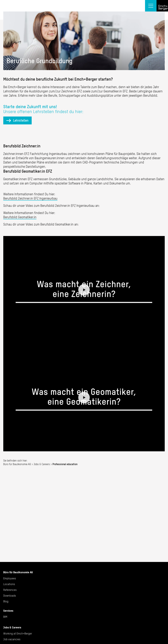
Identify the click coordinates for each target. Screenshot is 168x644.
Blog (6, 601)
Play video (84, 290)
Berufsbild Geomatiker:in (20, 217)
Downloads (10, 596)
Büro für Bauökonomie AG (17, 464)
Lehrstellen (21, 120)
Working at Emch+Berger (18, 633)
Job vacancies (12, 639)
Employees (10, 578)
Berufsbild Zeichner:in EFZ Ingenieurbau (30, 198)
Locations (9, 584)
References (10, 590)
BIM (5, 617)
